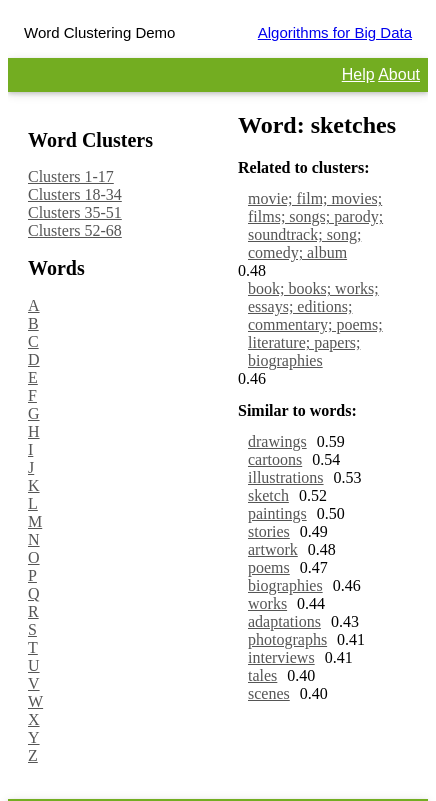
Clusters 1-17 (71, 176)
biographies (285, 585)
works (267, 603)
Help (358, 74)
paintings (277, 513)
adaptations (284, 621)
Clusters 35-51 (75, 212)
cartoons (275, 459)
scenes (269, 693)
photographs (287, 639)
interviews (281, 657)
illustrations (286, 477)
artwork (273, 549)
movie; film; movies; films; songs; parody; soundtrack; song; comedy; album (315, 225)
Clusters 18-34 (75, 194)
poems (269, 567)
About (399, 74)
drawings (277, 441)
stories (269, 531)
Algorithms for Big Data (335, 32)
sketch (268, 495)
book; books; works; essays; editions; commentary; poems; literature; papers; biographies (315, 324)
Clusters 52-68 (75, 230)
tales (262, 675)
